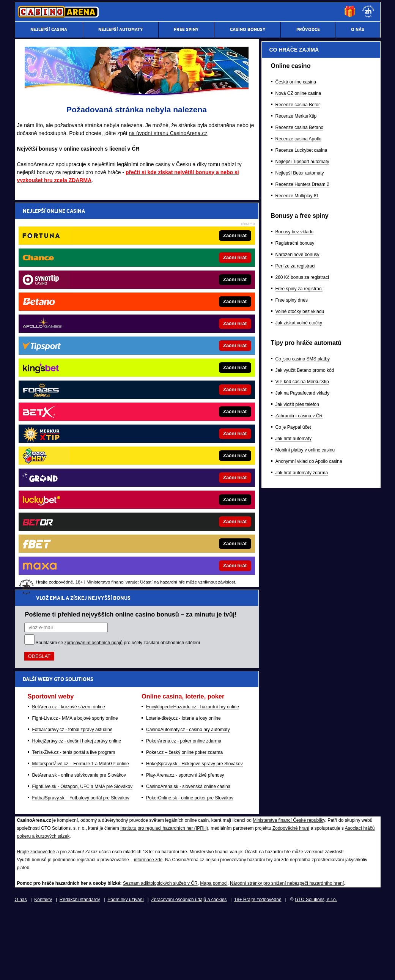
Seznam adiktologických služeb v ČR (160, 952)
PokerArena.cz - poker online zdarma (184, 354)
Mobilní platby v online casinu (305, 844)
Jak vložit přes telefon (297, 799)
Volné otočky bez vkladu (300, 706)
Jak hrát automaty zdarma (302, 867)
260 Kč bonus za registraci (302, 672)
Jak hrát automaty (293, 833)
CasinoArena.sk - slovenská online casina (188, 400)
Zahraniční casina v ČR (299, 810)
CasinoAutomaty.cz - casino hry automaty (188, 343)
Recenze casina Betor (298, 499)
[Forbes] (347, 226)
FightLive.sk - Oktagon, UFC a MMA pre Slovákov (83, 400)
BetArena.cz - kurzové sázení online (69, 320)
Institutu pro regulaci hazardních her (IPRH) (164, 897)
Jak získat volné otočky (299, 717)
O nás (21, 968)
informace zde (148, 928)
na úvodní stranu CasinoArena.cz (168, 133)
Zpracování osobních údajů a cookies (189, 968)
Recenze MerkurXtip (296, 510)
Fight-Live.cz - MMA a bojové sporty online (75, 331)
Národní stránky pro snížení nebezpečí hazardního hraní (287, 952)
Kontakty (43, 968)
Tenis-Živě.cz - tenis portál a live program (74, 365)
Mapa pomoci (214, 952)
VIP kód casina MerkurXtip (302, 776)
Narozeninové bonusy (297, 649)
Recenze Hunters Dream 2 (302, 579)
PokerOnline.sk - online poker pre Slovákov (190, 411)
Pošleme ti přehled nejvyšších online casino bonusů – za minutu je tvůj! (131, 227)
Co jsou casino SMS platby (303, 753)
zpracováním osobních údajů (94, 256)
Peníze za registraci (295, 660)
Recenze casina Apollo (298, 533)
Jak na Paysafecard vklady (303, 787)
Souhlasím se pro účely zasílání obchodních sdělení (118, 256)
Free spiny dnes (292, 694)
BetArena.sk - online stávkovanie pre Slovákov (79, 388)
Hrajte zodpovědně (36, 920)
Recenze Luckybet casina (301, 544)
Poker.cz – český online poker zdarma (184, 365)
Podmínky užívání (125, 968)
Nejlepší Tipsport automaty (302, 556)
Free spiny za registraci (299, 683)
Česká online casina (296, 476)
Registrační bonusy (295, 637)
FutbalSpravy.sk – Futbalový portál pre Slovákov (81, 411)
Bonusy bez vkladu (295, 626)
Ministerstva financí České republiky (289, 889)
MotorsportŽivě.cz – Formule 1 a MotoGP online (81, 377)
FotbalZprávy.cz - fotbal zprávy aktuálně (72, 343)
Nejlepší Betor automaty (300, 567)
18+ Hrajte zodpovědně (258, 968)
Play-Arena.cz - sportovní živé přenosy (185, 388)
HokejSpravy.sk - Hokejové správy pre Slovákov (194, 377)
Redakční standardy (80, 968)
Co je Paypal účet (293, 821)
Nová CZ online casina (298, 488)
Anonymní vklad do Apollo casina (309, 856)
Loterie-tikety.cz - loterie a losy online (183, 331)
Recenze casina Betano (300, 522)
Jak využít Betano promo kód (305, 764)
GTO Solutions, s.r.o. (316, 968)
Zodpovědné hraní (291, 897)
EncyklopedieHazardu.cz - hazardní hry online (193, 320)
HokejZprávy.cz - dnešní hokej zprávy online (77, 354)
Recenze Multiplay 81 (297, 590)
